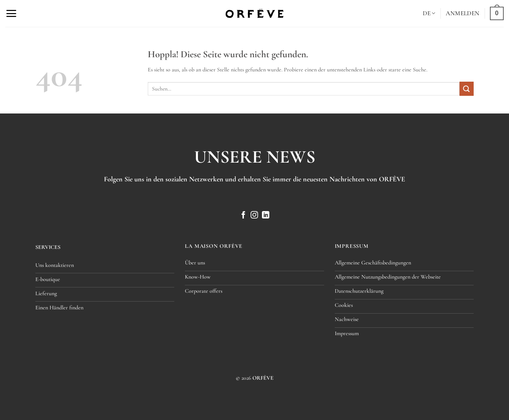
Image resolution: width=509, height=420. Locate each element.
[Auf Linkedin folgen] (266, 215)
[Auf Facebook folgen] (243, 215)
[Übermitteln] (467, 89)
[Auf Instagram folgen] (254, 215)
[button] (11, 13)
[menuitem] (429, 13)
